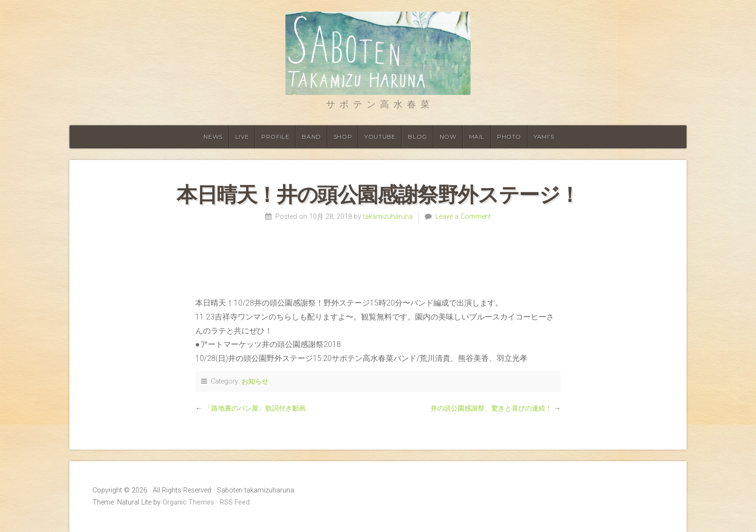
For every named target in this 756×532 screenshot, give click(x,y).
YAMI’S (544, 137)
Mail (477, 137)
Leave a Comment (463, 217)
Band (311, 137)
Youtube (380, 137)
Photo (509, 137)
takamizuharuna (388, 217)
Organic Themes (188, 502)
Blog (417, 137)
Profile (275, 137)
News (213, 137)
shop (343, 137)
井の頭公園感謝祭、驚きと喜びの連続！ (491, 408)
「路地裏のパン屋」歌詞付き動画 (255, 408)
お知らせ (255, 381)
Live (242, 137)
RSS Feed (235, 502)
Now (448, 137)
